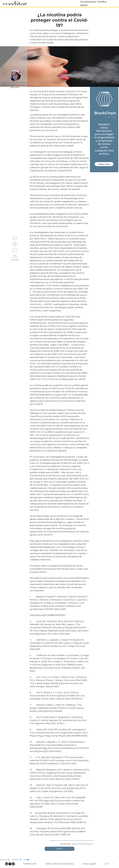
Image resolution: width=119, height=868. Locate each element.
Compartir (17, 859)
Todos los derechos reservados (59, 864)
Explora (92, 2)
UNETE (60, 849)
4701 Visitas (15, 257)
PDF (26, 859)
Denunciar (5, 859)
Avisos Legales (89, 864)
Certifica (102, 2)
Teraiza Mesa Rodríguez (82, 844)
